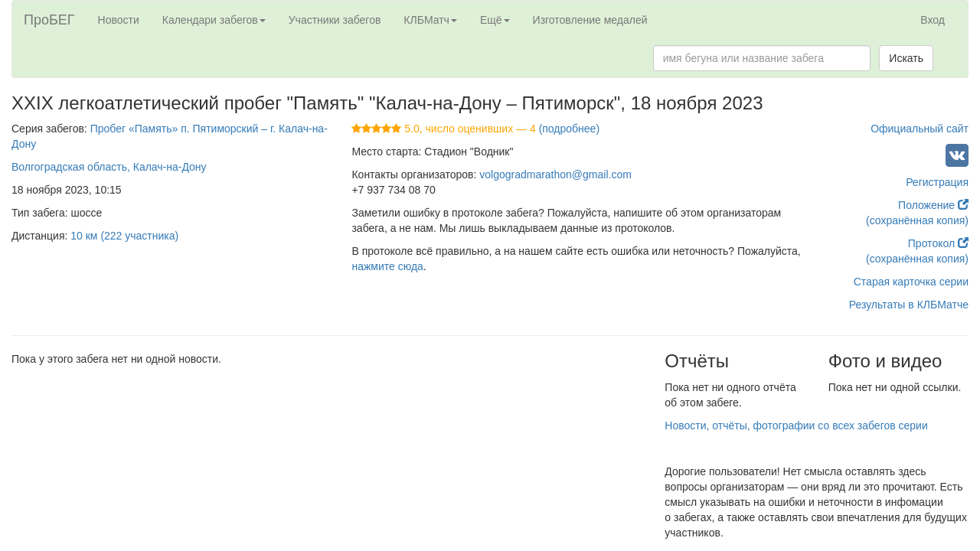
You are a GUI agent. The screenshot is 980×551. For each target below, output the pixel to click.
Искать (906, 58)
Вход (933, 20)
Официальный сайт (920, 129)
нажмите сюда (387, 266)
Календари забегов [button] (214, 20)
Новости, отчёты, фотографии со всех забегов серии (796, 425)
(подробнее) (569, 129)
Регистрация (937, 182)
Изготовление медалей (590, 20)
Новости (119, 20)
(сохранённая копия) (917, 220)
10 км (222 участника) (124, 236)
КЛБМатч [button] (430, 20)
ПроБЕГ (49, 20)
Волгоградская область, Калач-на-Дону (109, 167)
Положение (933, 205)
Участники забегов (335, 20)
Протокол (938, 243)
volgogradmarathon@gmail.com (555, 174)
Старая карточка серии (911, 282)
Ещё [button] (495, 20)
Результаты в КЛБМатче (909, 305)
